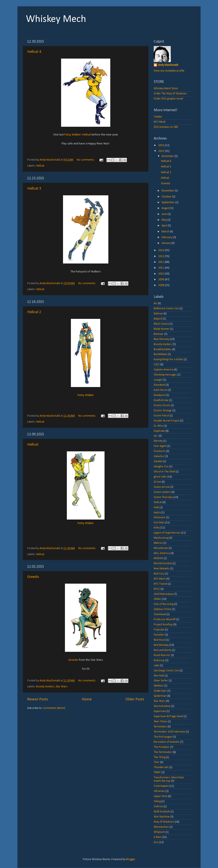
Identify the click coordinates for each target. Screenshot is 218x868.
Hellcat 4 (34, 52)
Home (87, 699)
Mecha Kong (161, 538)
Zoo (156, 842)
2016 (161, 145)
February (167, 237)
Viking (157, 801)
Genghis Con (161, 467)
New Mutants (162, 569)
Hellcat (40, 166)
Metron (158, 543)
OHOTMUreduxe (163, 594)
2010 (161, 274)
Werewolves (161, 827)
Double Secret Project (167, 421)
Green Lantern (162, 492)
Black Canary (161, 324)
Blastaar (159, 334)
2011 (161, 268)
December (168, 156)
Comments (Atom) (54, 708)
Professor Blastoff (165, 620)
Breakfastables (163, 349)
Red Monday (161, 645)
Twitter (158, 117)
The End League (163, 737)
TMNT (157, 772)
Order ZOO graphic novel (168, 99)
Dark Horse (160, 390)
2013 (161, 256)
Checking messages (165, 375)
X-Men (158, 837)
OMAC (157, 599)
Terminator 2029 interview (169, 732)
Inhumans (160, 517)
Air (155, 303)
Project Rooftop (163, 625)
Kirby (157, 528)
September (168, 202)
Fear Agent (160, 446)
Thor (157, 762)
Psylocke (159, 630)
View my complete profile (169, 71)
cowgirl (158, 380)
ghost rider (160, 477)
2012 (161, 262)
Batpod (158, 319)
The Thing (159, 757)
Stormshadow (162, 706)
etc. (156, 436)
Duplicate (159, 431)
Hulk (156, 507)
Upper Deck (161, 796)
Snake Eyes (160, 691)
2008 (161, 285)
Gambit (158, 461)
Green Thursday (163, 497)
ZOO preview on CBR (166, 127)
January (166, 243)
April (165, 226)
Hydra (157, 513)
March (166, 232)
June (165, 214)
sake (156, 666)
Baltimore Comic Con (166, 309)
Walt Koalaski (162, 812)
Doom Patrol (161, 416)
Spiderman (160, 696)
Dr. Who (158, 426)
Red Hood (160, 640)
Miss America (162, 553)
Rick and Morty (163, 650)
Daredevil (159, 385)
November (168, 191)
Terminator (160, 727)
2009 (161, 280)
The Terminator (163, 752)
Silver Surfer (161, 681)
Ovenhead (160, 614)
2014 (161, 250)
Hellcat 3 (34, 189)
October (167, 197)
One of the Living (163, 604)
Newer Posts (37, 699)
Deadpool (160, 395)
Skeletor (159, 686)
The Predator (162, 747)
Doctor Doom (162, 405)
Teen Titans (160, 722)
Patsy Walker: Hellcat (78, 135)
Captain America (163, 370)
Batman (158, 314)
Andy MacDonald (168, 65)
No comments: (86, 160)
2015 (161, 151)
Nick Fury (159, 574)
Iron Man (159, 523)
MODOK (158, 558)
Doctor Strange (163, 411)
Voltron (158, 807)
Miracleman (161, 548)
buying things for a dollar (168, 359)
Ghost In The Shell (164, 472)
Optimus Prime (163, 609)
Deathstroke (161, 400)
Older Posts (135, 699)
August (166, 208)
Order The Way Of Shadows (170, 94)
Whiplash (159, 832)
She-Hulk (159, 676)
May (164, 220)
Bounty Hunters (45, 687)
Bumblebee (160, 354)
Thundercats (161, 767)
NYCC (157, 589)
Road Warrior (162, 655)
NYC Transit (160, 584)
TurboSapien (161, 786)
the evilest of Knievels (167, 742)
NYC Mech (160, 122)
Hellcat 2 (34, 312)
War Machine (162, 817)
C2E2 (157, 365)
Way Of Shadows (164, 822)
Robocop (159, 660)
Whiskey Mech (56, 19)
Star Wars (62, 687)
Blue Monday (161, 339)
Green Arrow (162, 487)
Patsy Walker (86, 395)
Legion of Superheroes (167, 533)
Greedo (33, 577)
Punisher (159, 635)
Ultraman (159, 791)
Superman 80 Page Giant (168, 716)
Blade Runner (162, 329)
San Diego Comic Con (166, 671)
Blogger (131, 859)
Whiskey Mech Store (166, 89)
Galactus (159, 456)
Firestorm (160, 451)
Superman (160, 711)
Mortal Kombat (163, 564)
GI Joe (157, 482)
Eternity (158, 441)
